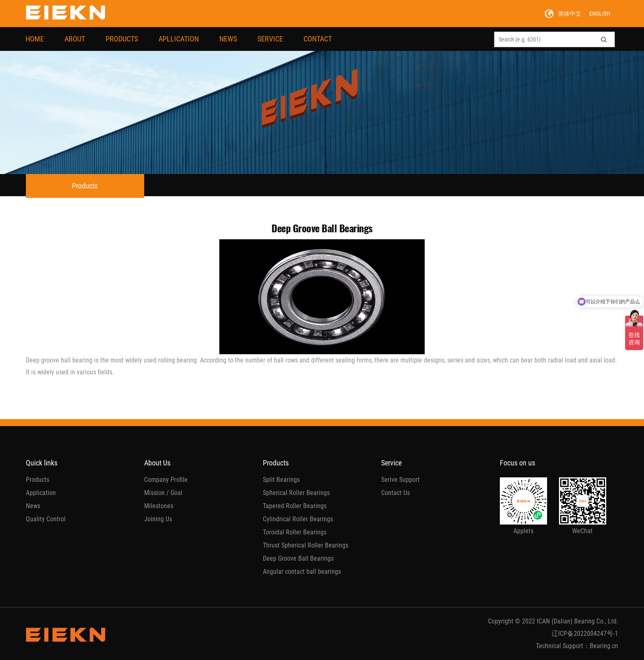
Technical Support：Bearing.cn (577, 646)
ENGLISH (600, 14)
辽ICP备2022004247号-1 (585, 634)
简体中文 (570, 14)
